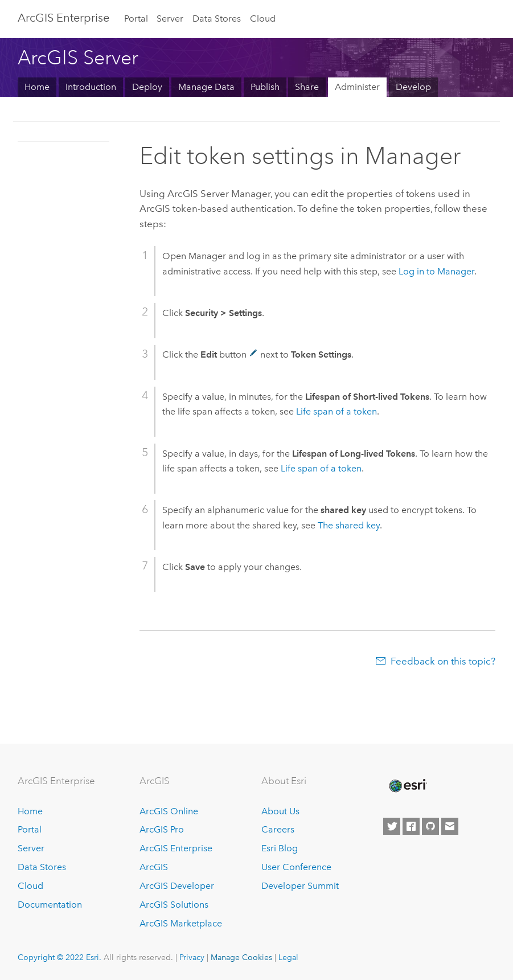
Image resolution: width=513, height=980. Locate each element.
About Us (280, 811)
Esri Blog (280, 848)
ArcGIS (154, 867)
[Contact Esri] (450, 826)
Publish (265, 87)
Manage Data (206, 87)
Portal (136, 19)
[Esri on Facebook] (411, 826)
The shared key (349, 525)
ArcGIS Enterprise (176, 848)
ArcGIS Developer (177, 886)
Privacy (192, 957)
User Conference (296, 867)
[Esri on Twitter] (392, 826)
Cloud (263, 19)
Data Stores (217, 19)
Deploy (147, 87)
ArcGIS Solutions (174, 905)
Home (37, 87)
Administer (357, 87)
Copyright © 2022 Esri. (59, 957)
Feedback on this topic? (443, 661)
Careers (278, 829)
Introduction (91, 87)
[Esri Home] (407, 786)
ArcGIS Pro (162, 829)
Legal (288, 957)
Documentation (50, 905)
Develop (413, 87)
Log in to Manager (436, 271)
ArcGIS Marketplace (181, 923)
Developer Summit (300, 886)
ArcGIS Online (169, 811)
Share (307, 87)
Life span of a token (336, 411)
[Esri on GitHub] (430, 826)
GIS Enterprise (63, 18)
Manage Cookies (241, 957)
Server (170, 19)
